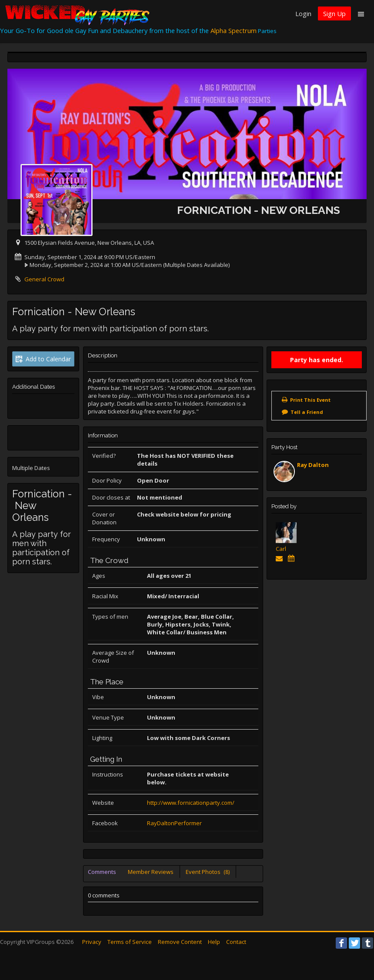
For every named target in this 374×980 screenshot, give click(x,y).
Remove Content (180, 942)
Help (214, 942)
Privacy (92, 942)
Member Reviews (151, 872)
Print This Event (310, 400)
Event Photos (208, 872)
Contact (236, 942)
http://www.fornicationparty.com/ (191, 803)
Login (303, 13)
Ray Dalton (313, 465)
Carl (281, 549)
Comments (102, 872)
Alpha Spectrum (234, 30)
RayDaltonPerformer (174, 823)
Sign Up (334, 13)
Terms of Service (130, 942)
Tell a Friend (307, 412)
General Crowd (44, 279)
